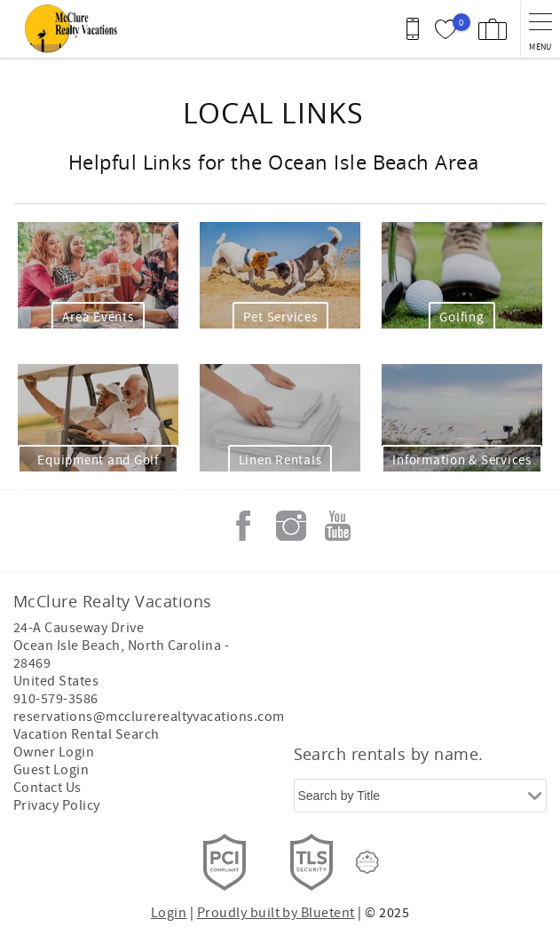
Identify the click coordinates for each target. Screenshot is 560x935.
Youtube (338, 526)
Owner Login (54, 752)
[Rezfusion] (367, 862)
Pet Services (280, 317)
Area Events (98, 317)
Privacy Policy (57, 805)
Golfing (461, 317)
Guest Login (51, 770)
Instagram (291, 526)
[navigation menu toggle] (540, 29)
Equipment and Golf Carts (98, 470)
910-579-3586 (56, 699)
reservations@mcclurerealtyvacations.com (149, 717)
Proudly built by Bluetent (276, 913)
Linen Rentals (280, 460)
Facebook (243, 526)
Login (169, 913)
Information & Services (462, 460)
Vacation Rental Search (87, 734)
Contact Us (47, 788)
